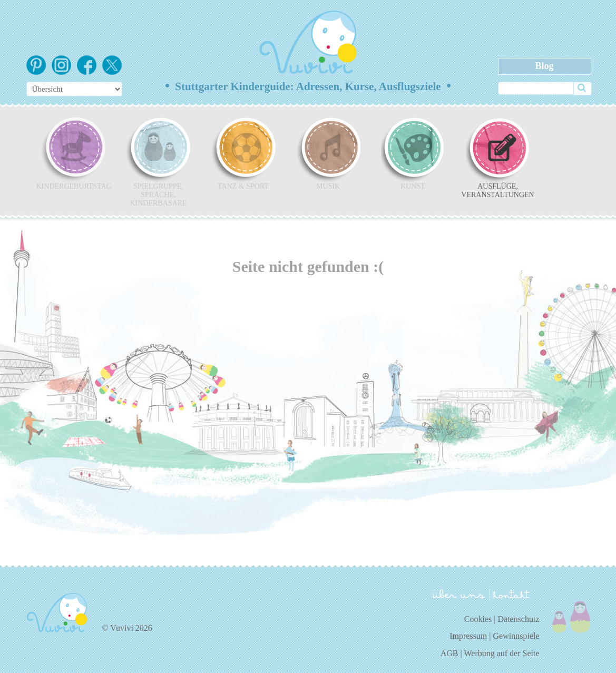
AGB (449, 653)
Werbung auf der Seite (501, 653)
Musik (328, 153)
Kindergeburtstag (74, 153)
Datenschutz (518, 619)
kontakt (513, 595)
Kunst (413, 153)
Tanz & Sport (243, 153)
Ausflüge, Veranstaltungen (497, 158)
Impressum (468, 636)
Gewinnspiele (516, 636)
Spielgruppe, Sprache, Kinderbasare (159, 162)
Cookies (478, 619)
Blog (544, 66)
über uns (459, 594)
